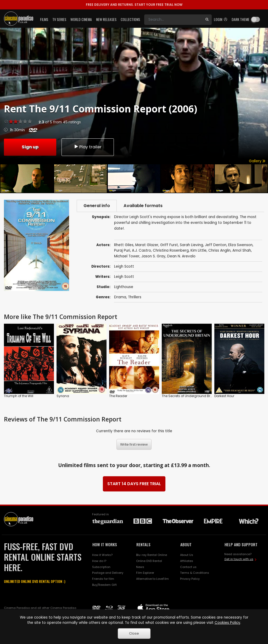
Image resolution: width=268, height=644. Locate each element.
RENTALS (143, 544)
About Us (187, 555)
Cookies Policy (227, 623)
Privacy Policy (190, 579)
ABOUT (186, 544)
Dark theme (241, 19)
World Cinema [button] (81, 19)
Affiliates (187, 561)
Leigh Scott (124, 277)
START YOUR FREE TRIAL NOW (134, 5)
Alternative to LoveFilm (152, 579)
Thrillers (135, 297)
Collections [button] (130, 19)
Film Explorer (145, 573)
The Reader (118, 396)
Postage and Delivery (108, 573)
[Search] (173, 20)
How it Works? (102, 555)
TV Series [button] (59, 19)
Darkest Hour (224, 396)
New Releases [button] (106, 19)
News (140, 567)
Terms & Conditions (195, 573)
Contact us (188, 567)
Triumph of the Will (19, 396)
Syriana (63, 396)
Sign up (30, 147)
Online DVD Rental (149, 561)
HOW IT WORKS (105, 544)
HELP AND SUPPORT (241, 544)
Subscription (101, 567)
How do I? (99, 561)
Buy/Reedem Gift (104, 585)
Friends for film (103, 579)
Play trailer (88, 147)
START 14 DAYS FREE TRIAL (134, 484)
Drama (120, 297)
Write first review (134, 444)
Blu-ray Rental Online (152, 555)
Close (134, 633)
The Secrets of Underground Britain (189, 396)
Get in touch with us (239, 559)
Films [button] (44, 19)
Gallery (257, 161)
